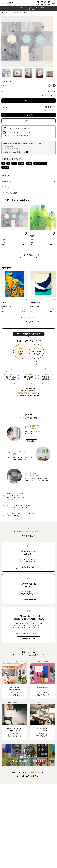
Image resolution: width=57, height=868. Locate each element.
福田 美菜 (4, 85)
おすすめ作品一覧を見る (29, 600)
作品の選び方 (31, 441)
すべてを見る (29, 255)
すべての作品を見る (29, 9)
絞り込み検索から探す (29, 567)
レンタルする (29, 115)
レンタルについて (50, 110)
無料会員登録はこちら (29, 638)
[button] (28, 176)
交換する (29, 121)
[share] (54, 85)
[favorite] (49, 85)
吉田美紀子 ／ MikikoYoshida (37, 306)
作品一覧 (16, 12)
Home (7, 12)
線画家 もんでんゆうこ (8, 306)
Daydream (25, 12)
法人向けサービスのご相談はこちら (14, 152)
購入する (29, 101)
